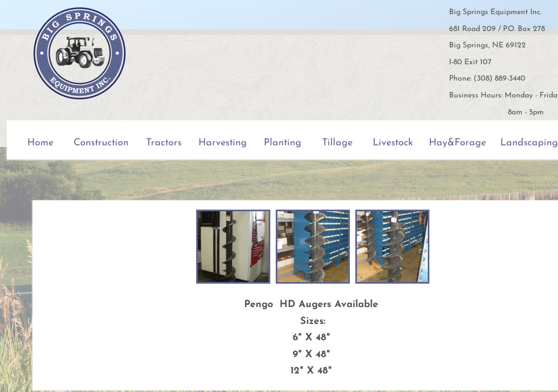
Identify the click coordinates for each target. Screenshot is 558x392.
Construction (101, 143)
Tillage (337, 143)
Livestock (393, 143)
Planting (283, 143)
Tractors (164, 143)
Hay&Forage (457, 143)
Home (40, 143)
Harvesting (223, 143)
